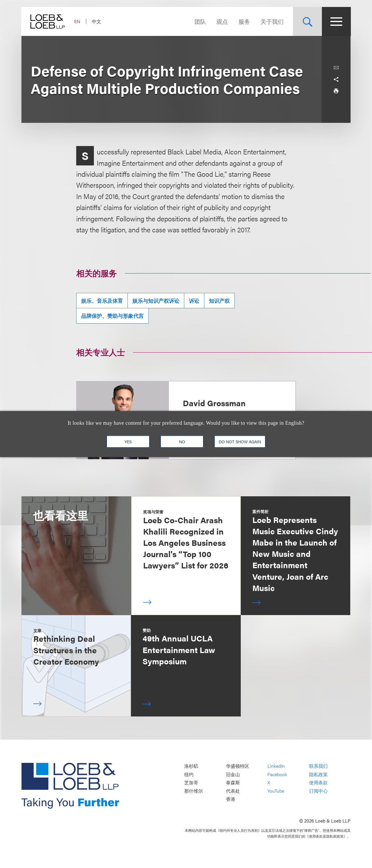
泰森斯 (233, 783)
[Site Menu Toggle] (336, 21)
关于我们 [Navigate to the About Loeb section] (272, 21)
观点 (222, 21)
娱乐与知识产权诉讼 (156, 301)
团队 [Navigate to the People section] (200, 21)
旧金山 (233, 774)
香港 (231, 799)
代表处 (233, 791)
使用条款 (318, 783)
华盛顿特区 (238, 766)
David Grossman (214, 403)
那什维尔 (194, 791)
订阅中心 (318, 791)
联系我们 (318, 766)
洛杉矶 (191, 766)
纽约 (189, 774)
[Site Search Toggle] (307, 21)
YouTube (276, 791)
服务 (244, 21)
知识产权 (219, 301)
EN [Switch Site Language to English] (77, 21)
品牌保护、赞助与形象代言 (112, 316)
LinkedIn (276, 766)
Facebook (277, 774)
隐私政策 (318, 774)
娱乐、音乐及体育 (102, 301)
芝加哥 (191, 783)
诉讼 (194, 301)
